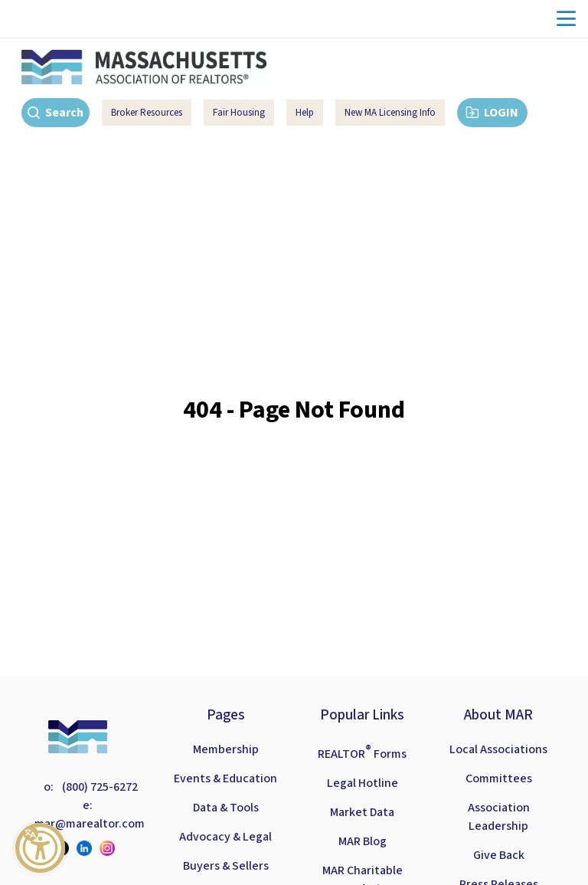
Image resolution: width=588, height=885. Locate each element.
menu (566, 19)
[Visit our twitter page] (65, 848)
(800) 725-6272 (99, 787)
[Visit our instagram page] (111, 848)
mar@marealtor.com (90, 824)
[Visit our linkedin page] (88, 848)
